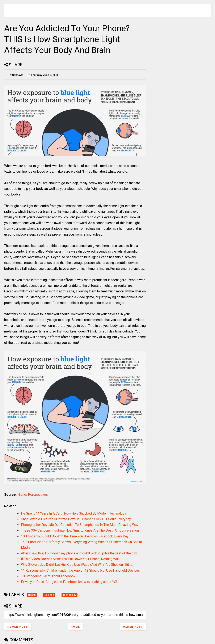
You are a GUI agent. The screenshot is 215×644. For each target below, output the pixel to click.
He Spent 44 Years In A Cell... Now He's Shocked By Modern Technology (74, 513)
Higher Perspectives (33, 495)
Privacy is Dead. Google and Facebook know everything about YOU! (70, 582)
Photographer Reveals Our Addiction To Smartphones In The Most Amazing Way (80, 525)
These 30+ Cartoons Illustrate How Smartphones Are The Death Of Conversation (80, 530)
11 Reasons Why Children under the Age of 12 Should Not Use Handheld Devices (80, 570)
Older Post (133, 627)
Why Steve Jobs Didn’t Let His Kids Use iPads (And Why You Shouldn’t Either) (78, 565)
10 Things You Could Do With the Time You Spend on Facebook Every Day (75, 536)
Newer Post (18, 627)
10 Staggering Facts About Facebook (48, 576)
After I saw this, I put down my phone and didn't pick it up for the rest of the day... (80, 553)
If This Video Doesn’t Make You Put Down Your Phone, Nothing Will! (70, 559)
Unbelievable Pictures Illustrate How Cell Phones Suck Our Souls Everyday (76, 519)
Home (75, 627)
